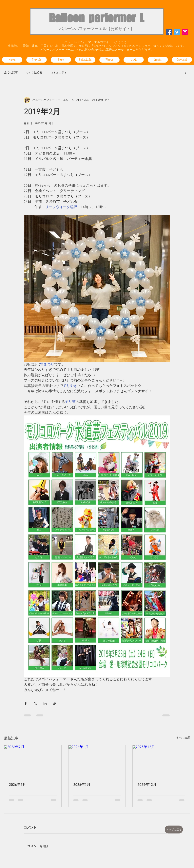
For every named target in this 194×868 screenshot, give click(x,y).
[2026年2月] (33, 761)
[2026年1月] (97, 761)
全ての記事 (11, 73)
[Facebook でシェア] (26, 703)
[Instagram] (185, 32)
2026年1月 (82, 785)
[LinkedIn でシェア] (45, 703)
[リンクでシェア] (55, 703)
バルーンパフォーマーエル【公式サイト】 (97, 29)
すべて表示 (183, 738)
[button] (185, 73)
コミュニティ (59, 73)
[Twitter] (177, 32)
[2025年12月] (161, 761)
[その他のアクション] (168, 100)
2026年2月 (17, 785)
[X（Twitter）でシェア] (35, 703)
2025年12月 (147, 785)
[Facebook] (169, 32)
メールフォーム (125, 50)
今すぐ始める (34, 73)
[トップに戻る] (174, 830)
